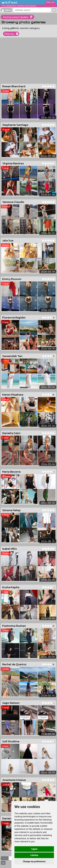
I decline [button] (34, 855)
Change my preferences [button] (34, 861)
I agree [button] (34, 849)
